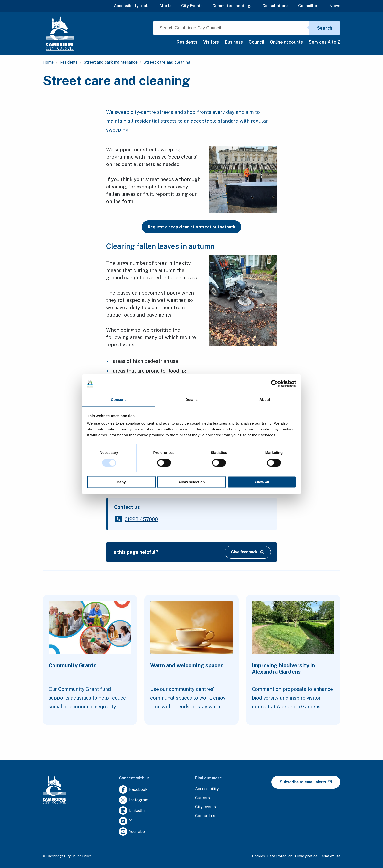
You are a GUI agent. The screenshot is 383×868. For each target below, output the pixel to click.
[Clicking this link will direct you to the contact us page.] (205, 816)
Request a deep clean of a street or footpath (191, 227)
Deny (121, 482)
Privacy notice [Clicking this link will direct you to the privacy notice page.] (306, 856)
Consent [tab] (118, 400)
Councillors (309, 6)
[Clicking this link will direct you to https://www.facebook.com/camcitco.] (133, 790)
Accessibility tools (132, 6)
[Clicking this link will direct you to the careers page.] (202, 798)
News (335, 6)
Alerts (165, 6)
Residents (187, 42)
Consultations (275, 6)
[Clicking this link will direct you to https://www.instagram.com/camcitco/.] (134, 800)
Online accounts (286, 42)
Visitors (211, 42)
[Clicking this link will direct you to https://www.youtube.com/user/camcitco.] (132, 832)
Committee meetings (233, 6)
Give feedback (247, 552)
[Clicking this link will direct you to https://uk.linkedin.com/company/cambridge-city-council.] (132, 811)
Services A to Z (324, 42)
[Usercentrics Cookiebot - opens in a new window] (275, 384)
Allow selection (191, 482)
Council (256, 42)
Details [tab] (191, 400)
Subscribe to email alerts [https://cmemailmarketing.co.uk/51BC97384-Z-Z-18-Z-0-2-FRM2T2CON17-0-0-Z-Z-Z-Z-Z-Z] (306, 782)
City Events (192, 6)
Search (325, 28)
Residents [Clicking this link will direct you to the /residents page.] (69, 62)
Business (234, 42)
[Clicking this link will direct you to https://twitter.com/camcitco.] (125, 821)
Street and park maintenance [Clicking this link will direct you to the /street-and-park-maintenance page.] (111, 62)
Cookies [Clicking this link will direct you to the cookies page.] (258, 856)
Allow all (262, 482)
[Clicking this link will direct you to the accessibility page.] (207, 789)
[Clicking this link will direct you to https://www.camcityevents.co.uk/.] (206, 807)
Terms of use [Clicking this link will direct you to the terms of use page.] (330, 856)
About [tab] (265, 400)
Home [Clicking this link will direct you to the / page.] (48, 62)
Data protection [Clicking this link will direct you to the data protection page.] (280, 856)
